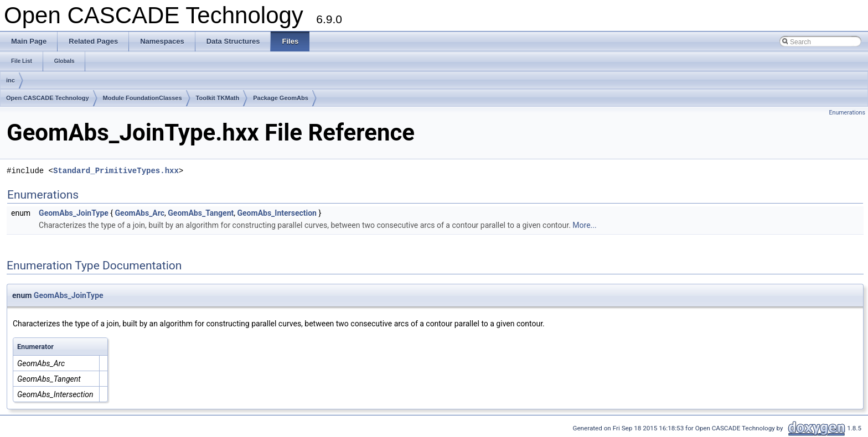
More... (584, 225)
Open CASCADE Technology (48, 98)
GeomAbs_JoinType (74, 213)
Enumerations (847, 113)
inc (11, 80)
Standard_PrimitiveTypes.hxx (116, 171)
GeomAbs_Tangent (201, 213)
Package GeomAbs (281, 98)
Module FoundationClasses (143, 98)
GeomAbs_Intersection (277, 213)
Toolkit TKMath (218, 98)
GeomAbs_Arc (140, 213)
